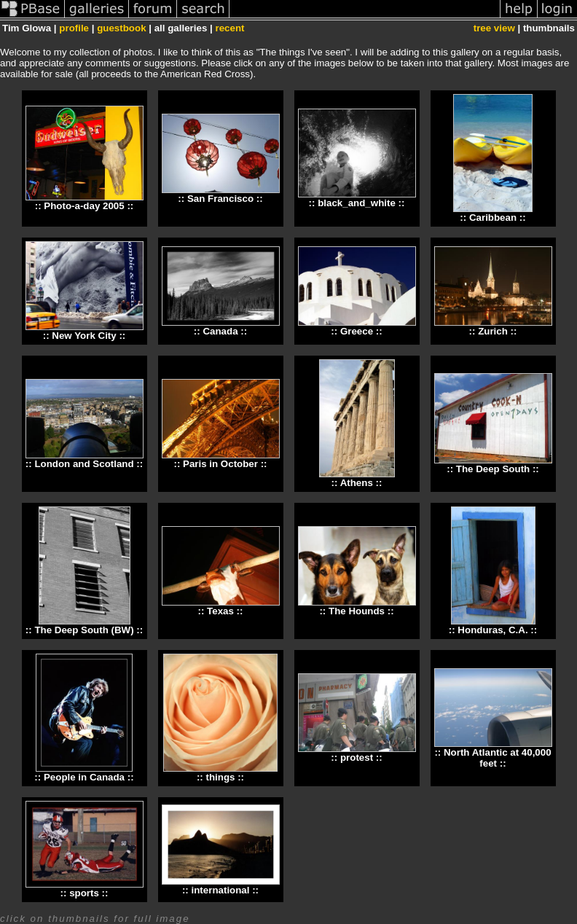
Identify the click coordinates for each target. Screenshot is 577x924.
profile (74, 28)
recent (229, 28)
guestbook (121, 28)
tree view (494, 28)
